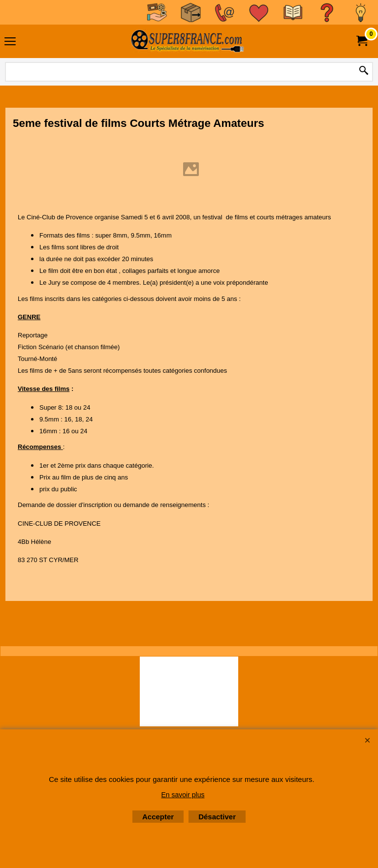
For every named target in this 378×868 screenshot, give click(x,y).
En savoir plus (183, 795)
